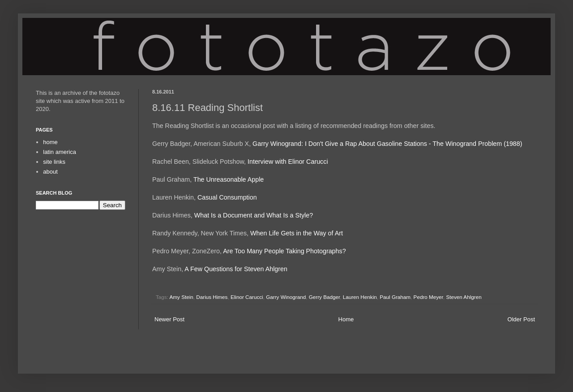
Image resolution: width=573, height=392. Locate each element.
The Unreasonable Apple (229, 179)
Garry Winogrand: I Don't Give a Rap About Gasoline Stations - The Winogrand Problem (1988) (387, 144)
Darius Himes (212, 297)
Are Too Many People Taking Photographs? (284, 251)
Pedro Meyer (428, 297)
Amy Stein (182, 297)
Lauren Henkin (360, 297)
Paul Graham (395, 297)
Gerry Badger (325, 297)
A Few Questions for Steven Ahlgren (236, 269)
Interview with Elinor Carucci (288, 162)
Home (346, 319)
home (50, 142)
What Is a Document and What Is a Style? (254, 215)
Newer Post (169, 319)
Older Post (521, 319)
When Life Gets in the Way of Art (297, 233)
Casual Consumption (227, 197)
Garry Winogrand (286, 297)
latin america (60, 152)
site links (54, 162)
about (50, 172)
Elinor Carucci (247, 297)
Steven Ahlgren (464, 297)
